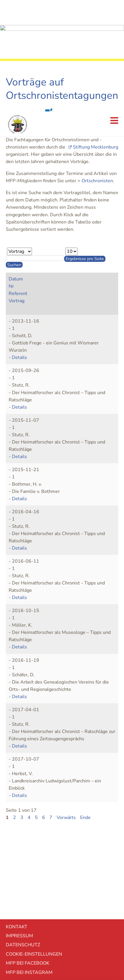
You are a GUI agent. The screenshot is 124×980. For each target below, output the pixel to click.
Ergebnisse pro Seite (85, 147)
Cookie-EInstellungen (34, 843)
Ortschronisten (97, 69)
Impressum (19, 824)
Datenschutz (23, 833)
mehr (62, 944)
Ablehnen (62, 912)
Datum (16, 167)
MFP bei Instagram (29, 861)
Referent (18, 182)
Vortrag (17, 189)
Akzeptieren (62, 928)
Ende (85, 706)
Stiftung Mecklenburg (96, 35)
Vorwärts (66, 706)
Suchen (14, 153)
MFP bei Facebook (28, 852)
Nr (11, 175)
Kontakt (17, 815)
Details (19, 246)
